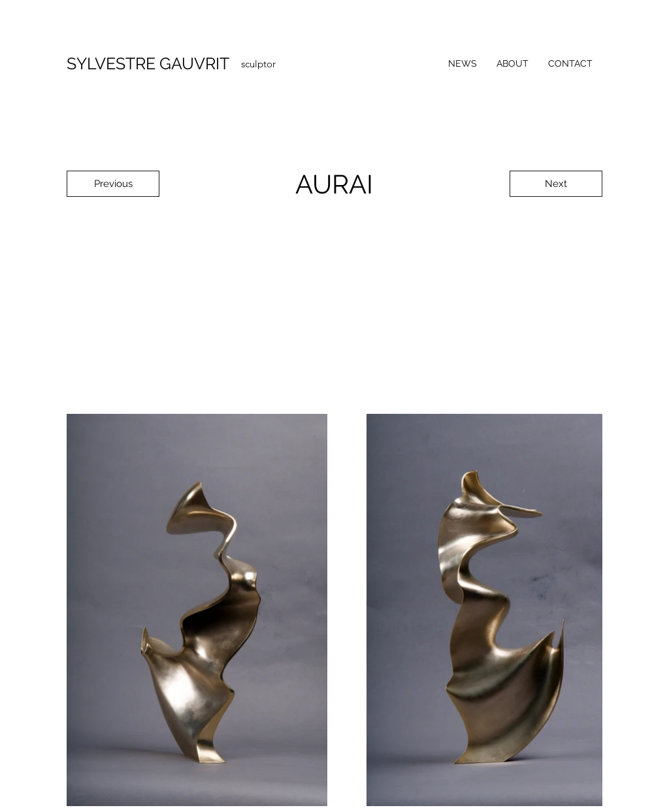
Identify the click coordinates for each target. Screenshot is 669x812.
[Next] (556, 184)
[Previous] (113, 184)
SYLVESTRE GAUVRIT (148, 63)
